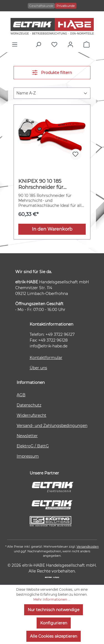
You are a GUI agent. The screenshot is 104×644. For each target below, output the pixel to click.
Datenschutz (29, 405)
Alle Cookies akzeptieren (54, 636)
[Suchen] (40, 44)
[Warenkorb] (88, 44)
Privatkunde (66, 6)
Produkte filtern (52, 72)
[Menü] (16, 44)
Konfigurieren (54, 623)
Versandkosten (88, 547)
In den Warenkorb (52, 229)
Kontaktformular (46, 358)
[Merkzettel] (56, 44)
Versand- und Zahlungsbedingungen (52, 426)
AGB (21, 395)
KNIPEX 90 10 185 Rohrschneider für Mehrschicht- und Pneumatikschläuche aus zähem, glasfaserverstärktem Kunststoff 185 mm (50, 184)
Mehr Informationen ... (52, 599)
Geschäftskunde (41, 6)
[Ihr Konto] (72, 44)
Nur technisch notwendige (54, 610)
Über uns (38, 368)
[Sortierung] (52, 93)
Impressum (28, 456)
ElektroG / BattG (33, 446)
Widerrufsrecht (31, 415)
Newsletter (27, 436)
